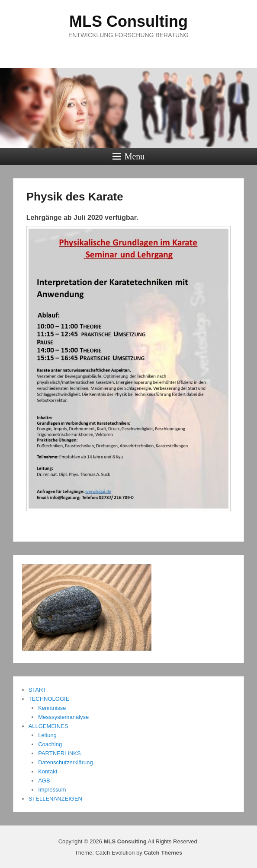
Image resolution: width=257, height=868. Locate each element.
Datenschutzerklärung (65, 762)
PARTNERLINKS (59, 753)
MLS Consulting (128, 21)
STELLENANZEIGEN (55, 799)
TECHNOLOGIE (49, 699)
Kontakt (48, 771)
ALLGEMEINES (48, 726)
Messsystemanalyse (63, 717)
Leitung (47, 735)
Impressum (52, 790)
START (37, 690)
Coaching (50, 744)
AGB (44, 781)
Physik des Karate (75, 197)
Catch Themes (163, 853)
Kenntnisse (52, 708)
